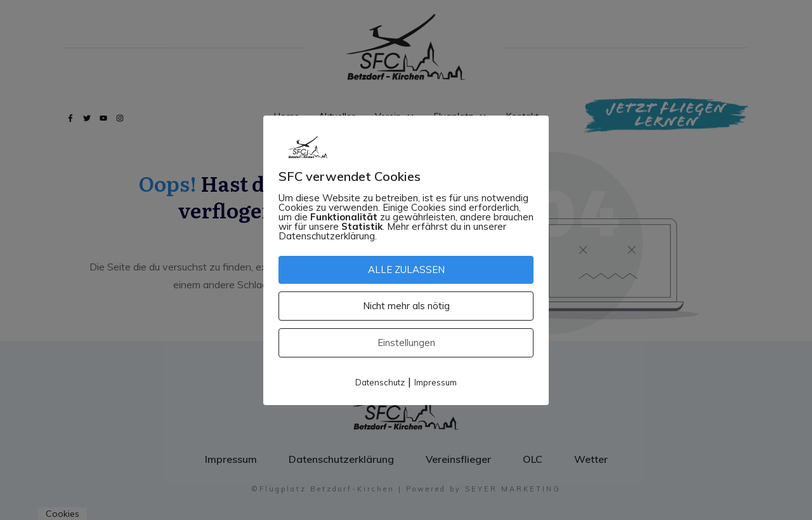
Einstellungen (406, 343)
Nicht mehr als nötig (406, 306)
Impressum (435, 382)
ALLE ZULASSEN (406, 270)
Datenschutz (380, 382)
